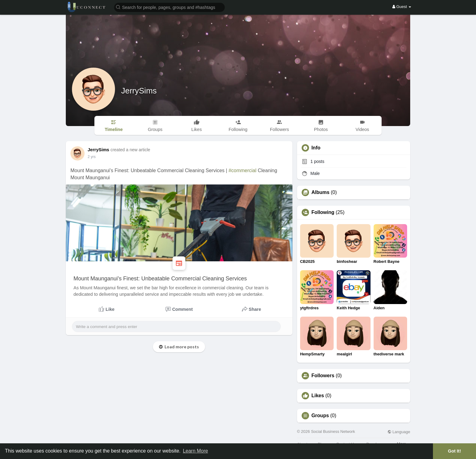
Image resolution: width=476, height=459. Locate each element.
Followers (323, 376)
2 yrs (92, 157)
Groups (320, 416)
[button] (169, 7)
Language (399, 432)
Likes (318, 396)
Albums (321, 192)
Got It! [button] (454, 451)
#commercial (242, 170)
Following (323, 212)
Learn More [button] (196, 451)
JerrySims (139, 91)
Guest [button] (402, 7)
